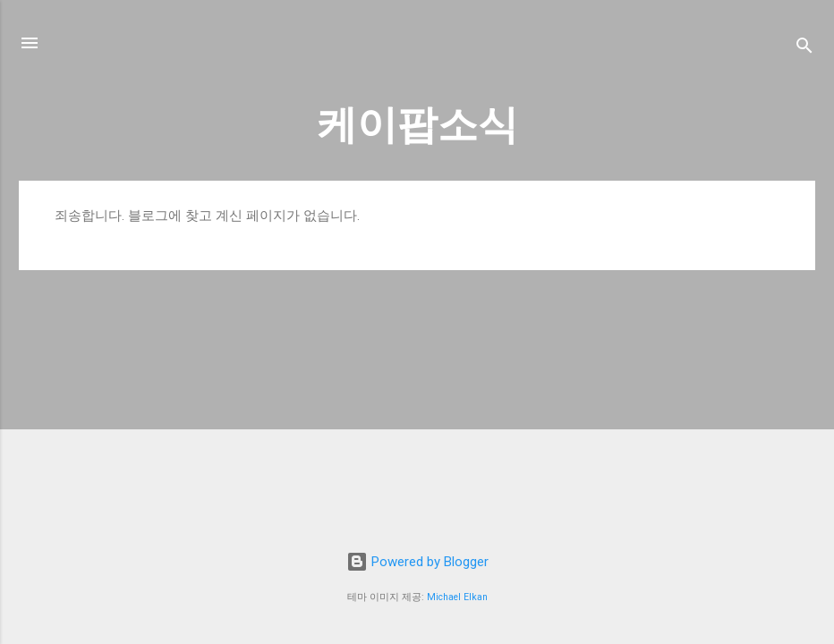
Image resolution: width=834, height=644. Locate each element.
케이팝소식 (417, 125)
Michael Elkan (457, 597)
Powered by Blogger (417, 562)
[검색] (804, 49)
